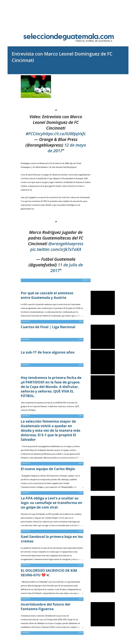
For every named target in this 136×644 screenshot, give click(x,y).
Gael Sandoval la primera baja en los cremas (52, 539)
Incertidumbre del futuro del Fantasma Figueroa (45, 607)
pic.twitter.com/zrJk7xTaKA (56, 249)
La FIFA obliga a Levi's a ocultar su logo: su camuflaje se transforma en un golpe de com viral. (52, 503)
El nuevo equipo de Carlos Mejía (48, 469)
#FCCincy (34, 134)
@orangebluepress (66, 244)
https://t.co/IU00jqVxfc (64, 134)
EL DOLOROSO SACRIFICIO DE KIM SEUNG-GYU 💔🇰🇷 (49, 573)
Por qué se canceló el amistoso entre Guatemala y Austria (47, 295)
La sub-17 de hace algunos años (48, 352)
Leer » (81, 321)
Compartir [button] (106, 77)
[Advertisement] (68, 13)
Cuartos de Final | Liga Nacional (48, 327)
